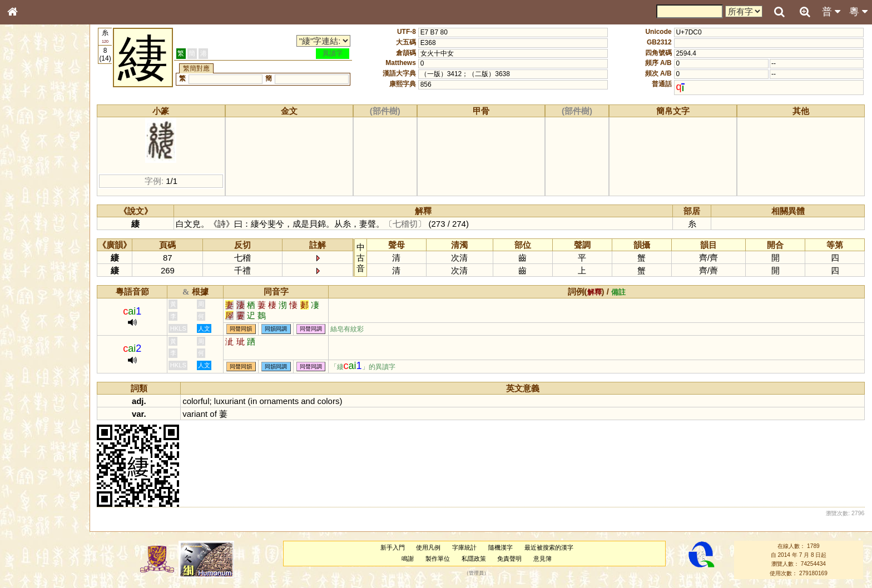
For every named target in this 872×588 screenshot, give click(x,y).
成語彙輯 (27, 370)
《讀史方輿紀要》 (41, 360)
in (260, 401)
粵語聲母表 (31, 232)
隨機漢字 (503, 547)
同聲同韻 (247, 329)
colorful (202, 401)
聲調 (53, 298)
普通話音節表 (34, 308)
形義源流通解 (34, 192)
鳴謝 (410, 559)
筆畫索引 (27, 160)
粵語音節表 (31, 221)
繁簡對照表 (31, 381)
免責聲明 (513, 559)
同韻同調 (283, 329)
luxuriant (236, 401)
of (220, 414)
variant (202, 414)
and (314, 401)
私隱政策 (477, 559)
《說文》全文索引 (41, 349)
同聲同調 (318, 329)
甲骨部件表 (31, 170)
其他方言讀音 (34, 319)
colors (335, 401)
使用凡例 (432, 547)
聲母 (22, 298)
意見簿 (545, 559)
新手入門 (395, 547)
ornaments (286, 401)
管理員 (479, 573)
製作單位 (440, 559)
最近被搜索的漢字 (552, 547)
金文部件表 (31, 181)
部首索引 (27, 149)
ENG (49, 123)
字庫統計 (467, 547)
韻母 (38, 298)
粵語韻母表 (31, 243)
